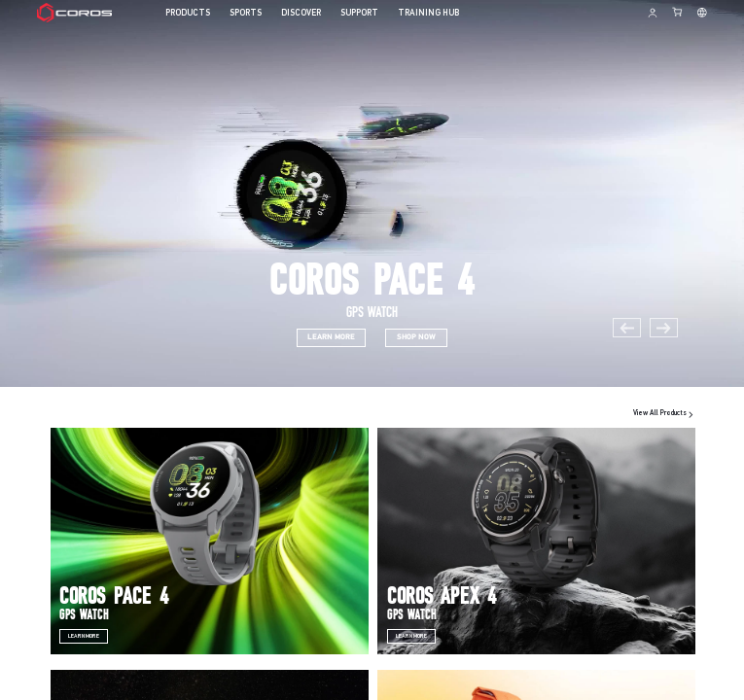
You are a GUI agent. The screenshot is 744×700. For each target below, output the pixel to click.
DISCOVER (301, 13)
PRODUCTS (188, 13)
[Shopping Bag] (678, 12)
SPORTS (246, 13)
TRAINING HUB (428, 13)
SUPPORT (359, 13)
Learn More (84, 636)
